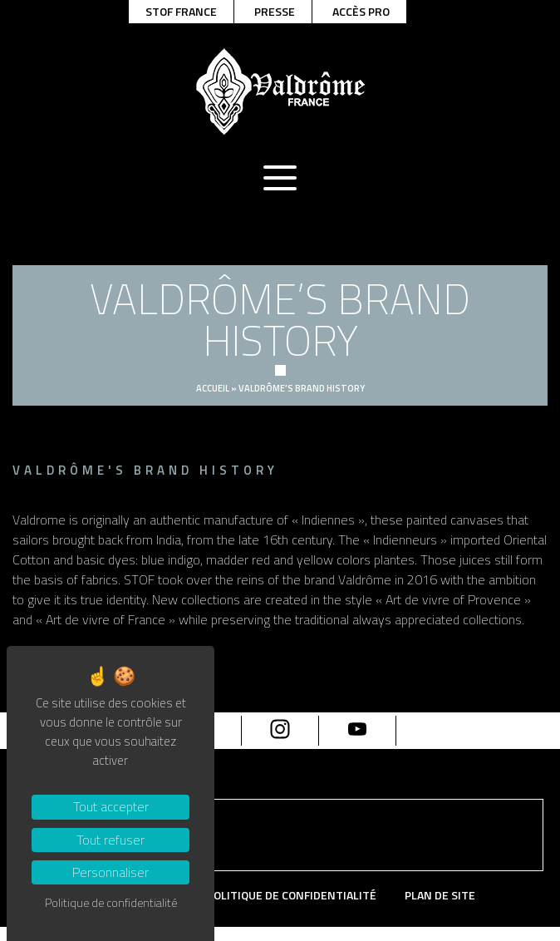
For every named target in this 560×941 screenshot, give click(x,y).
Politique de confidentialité (292, 896)
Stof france (181, 11)
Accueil (213, 388)
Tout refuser (111, 840)
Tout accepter (111, 806)
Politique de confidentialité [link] (111, 902)
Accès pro (361, 11)
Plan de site (440, 896)
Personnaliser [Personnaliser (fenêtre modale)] (111, 872)
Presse (275, 11)
